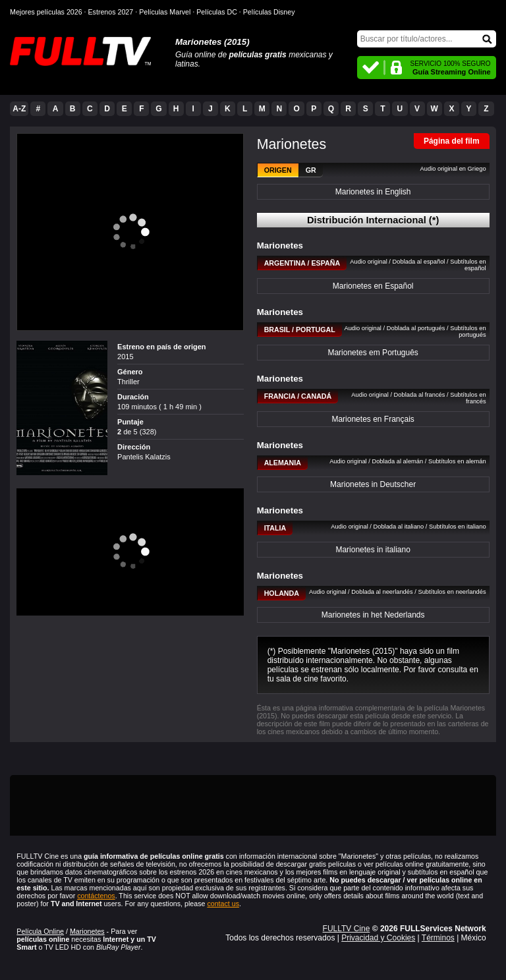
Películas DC (217, 12)
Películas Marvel (165, 12)
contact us (223, 904)
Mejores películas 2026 (46, 12)
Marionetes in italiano (373, 550)
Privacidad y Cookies (378, 938)
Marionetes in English (373, 192)
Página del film (452, 141)
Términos (438, 938)
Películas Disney (269, 12)
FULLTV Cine (347, 929)
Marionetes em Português (373, 353)
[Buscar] (427, 39)
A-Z (19, 109)
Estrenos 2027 (111, 12)
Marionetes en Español (373, 286)
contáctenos (96, 896)
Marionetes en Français (373, 419)
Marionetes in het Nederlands (373, 615)
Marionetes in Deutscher (373, 484)
